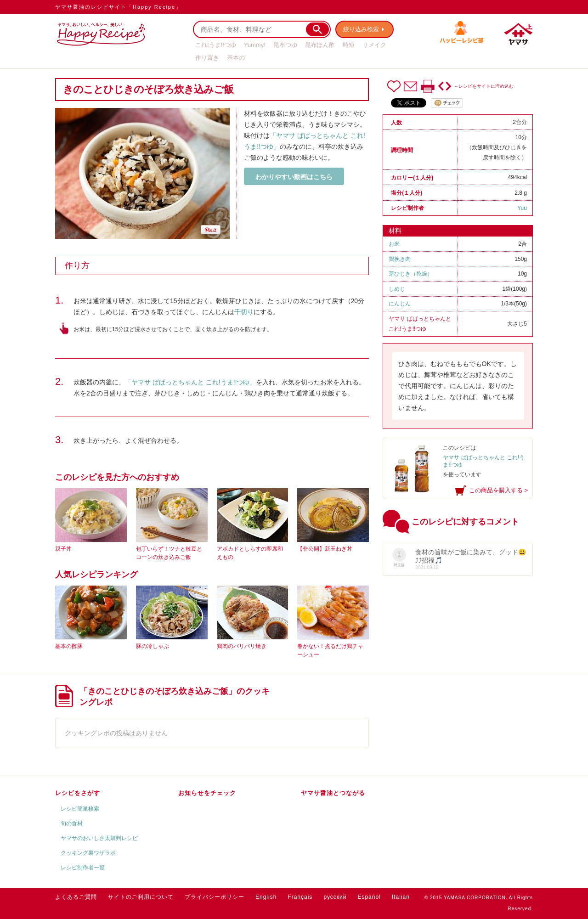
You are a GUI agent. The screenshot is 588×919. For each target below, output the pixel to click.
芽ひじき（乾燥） (411, 274)
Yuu (522, 208)
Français (300, 897)
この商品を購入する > (498, 490)
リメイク (374, 45)
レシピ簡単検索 (80, 809)
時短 (349, 45)
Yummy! (255, 45)
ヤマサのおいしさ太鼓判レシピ (99, 838)
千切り (244, 312)
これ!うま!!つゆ (216, 45)
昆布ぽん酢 (320, 45)
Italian (401, 897)
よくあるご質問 (76, 897)
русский (335, 897)
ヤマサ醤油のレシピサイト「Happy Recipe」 (118, 7)
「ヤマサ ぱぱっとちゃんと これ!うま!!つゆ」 (190, 382)
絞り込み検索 (361, 29)
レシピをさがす (78, 793)
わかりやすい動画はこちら (294, 177)
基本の (236, 58)
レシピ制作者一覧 (83, 868)
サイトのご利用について (141, 897)
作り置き (207, 58)
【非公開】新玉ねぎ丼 (325, 549)
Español (369, 897)
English (266, 897)
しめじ (397, 289)
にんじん (400, 304)
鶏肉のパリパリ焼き (242, 646)
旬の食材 (72, 823)
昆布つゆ (285, 45)
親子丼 (63, 549)
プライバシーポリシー (215, 897)
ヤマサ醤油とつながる (333, 793)
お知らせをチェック (207, 793)
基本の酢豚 (69, 646)
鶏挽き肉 (400, 259)
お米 (394, 244)
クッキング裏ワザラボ (88, 853)
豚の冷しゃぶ (153, 646)
